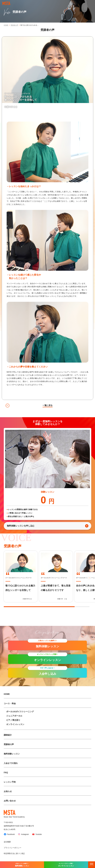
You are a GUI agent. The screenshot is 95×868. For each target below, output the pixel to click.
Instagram (23, 834)
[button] (89, 578)
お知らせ (8, 791)
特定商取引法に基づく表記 (14, 853)
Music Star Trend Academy (14, 814)
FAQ (6, 773)
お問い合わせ (10, 801)
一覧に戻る (48, 405)
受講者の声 (14, 25)
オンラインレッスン (15, 724)
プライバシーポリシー (13, 848)
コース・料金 (10, 704)
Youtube (37, 834)
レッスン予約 (10, 782)
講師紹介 (8, 735)
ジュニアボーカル (14, 716)
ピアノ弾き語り (13, 720)
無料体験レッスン (12, 754)
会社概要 (7, 842)
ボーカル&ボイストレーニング (20, 712)
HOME (6, 25)
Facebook (9, 834)
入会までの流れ (11, 763)
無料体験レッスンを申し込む (21, 526)
